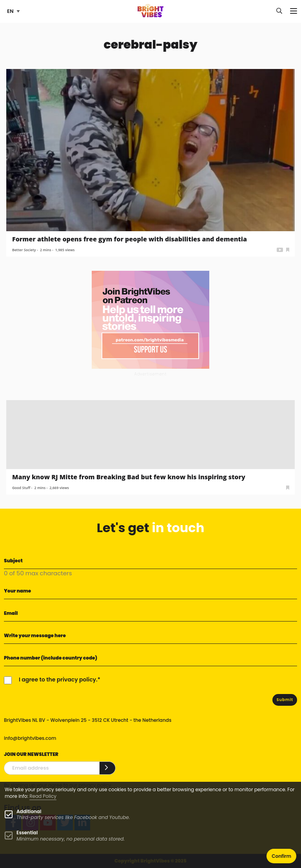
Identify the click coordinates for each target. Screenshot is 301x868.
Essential (27, 833)
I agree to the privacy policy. (58, 680)
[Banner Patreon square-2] (150, 319)
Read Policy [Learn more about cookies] (43, 796)
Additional (29, 811)
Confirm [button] (281, 856)
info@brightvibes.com (30, 738)
